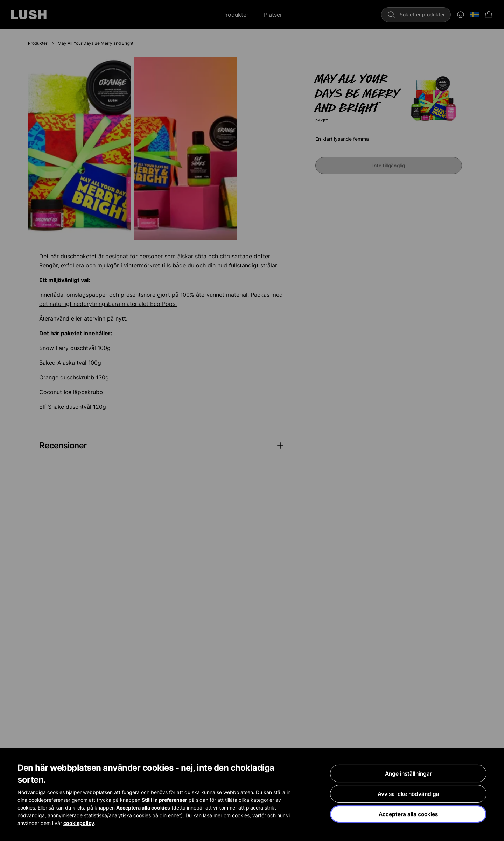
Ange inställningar (408, 774)
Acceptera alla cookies (408, 814)
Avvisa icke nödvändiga (408, 794)
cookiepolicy (79, 823)
